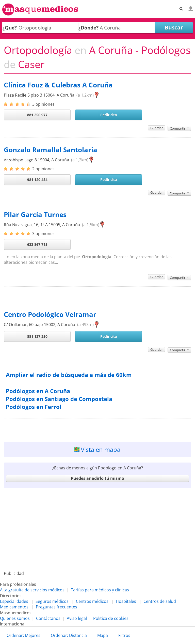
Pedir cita (109, 115)
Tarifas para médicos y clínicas (100, 590)
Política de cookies (111, 618)
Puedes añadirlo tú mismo (97, 478)
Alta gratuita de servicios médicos (32, 590)
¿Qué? (10, 28)
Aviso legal (77, 618)
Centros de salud (160, 601)
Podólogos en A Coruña (38, 391)
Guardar (157, 128)
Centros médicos (92, 601)
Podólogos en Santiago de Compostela (59, 399)
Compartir (179, 128)
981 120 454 (37, 180)
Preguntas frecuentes (56, 607)
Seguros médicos (52, 601)
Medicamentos (14, 607)
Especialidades (14, 601)
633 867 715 (37, 244)
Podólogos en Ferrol (34, 407)
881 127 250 (37, 336)
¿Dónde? (88, 28)
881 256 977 (37, 115)
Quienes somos (15, 618)
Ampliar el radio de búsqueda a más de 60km (69, 375)
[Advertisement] (97, 529)
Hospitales (126, 601)
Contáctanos (48, 618)
